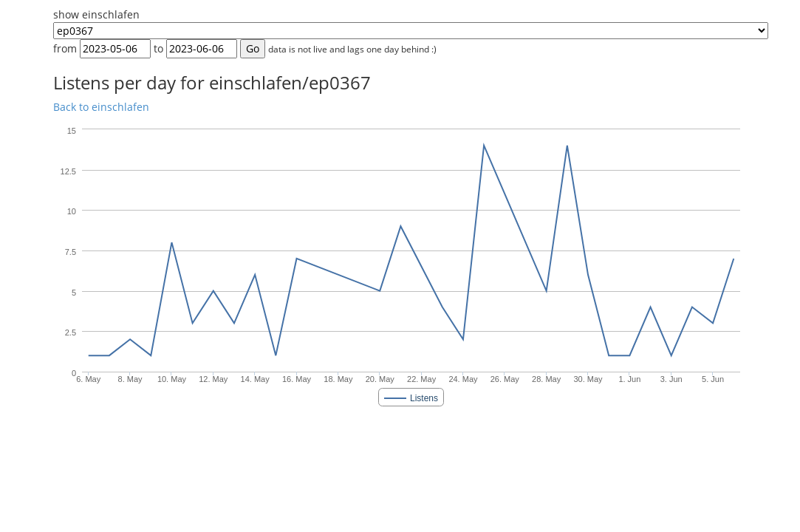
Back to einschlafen (101, 107)
